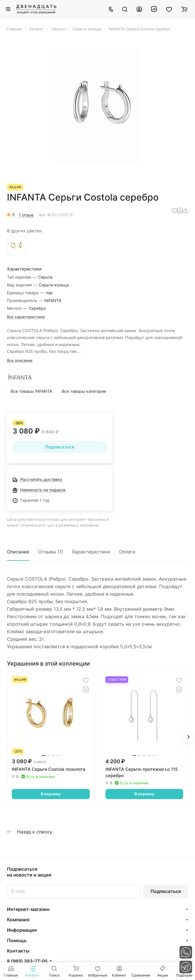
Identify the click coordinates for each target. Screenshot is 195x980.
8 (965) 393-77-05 (27, 961)
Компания (18, 920)
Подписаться (166, 891)
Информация (22, 930)
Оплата (127, 552)
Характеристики (91, 552)
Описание (18, 552)
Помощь (17, 940)
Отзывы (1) (51, 552)
